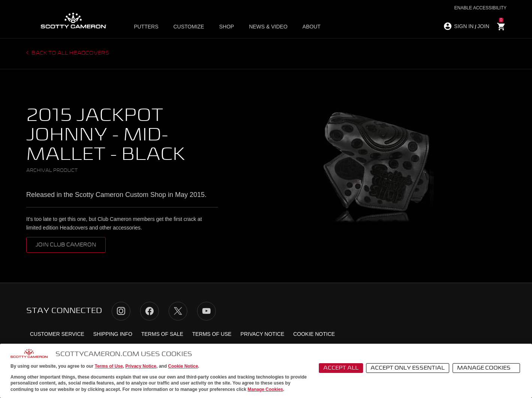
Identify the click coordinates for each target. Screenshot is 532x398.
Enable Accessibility (480, 8)
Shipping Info (113, 334)
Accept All (341, 368)
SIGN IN (464, 26)
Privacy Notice (141, 366)
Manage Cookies (265, 389)
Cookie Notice (183, 366)
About (311, 27)
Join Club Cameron (66, 245)
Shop (227, 27)
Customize (189, 27)
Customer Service (57, 334)
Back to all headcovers (70, 53)
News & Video (268, 27)
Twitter (178, 311)
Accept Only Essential (408, 368)
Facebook (149, 311)
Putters (146, 27)
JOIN (483, 26)
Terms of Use (109, 366)
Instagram (121, 311)
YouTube (206, 311)
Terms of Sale (162, 334)
